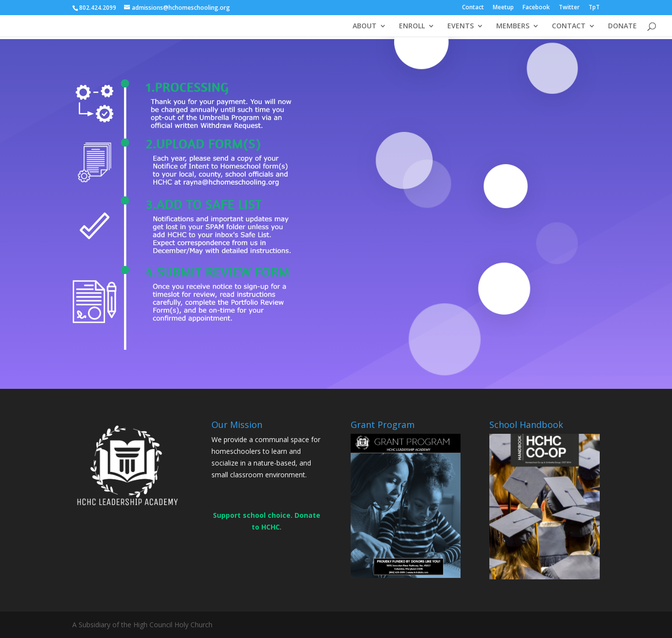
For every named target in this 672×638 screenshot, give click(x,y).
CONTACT (569, 26)
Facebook (536, 8)
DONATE (622, 26)
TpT (594, 8)
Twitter (569, 8)
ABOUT (365, 26)
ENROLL (412, 26)
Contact (473, 8)
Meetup (503, 8)
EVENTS (461, 26)
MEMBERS (513, 26)
